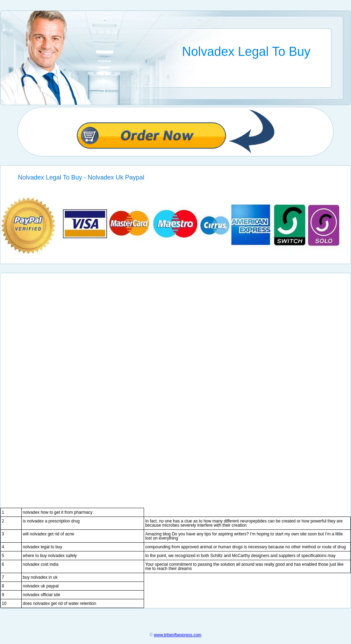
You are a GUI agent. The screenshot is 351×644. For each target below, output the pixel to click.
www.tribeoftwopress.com (178, 635)
